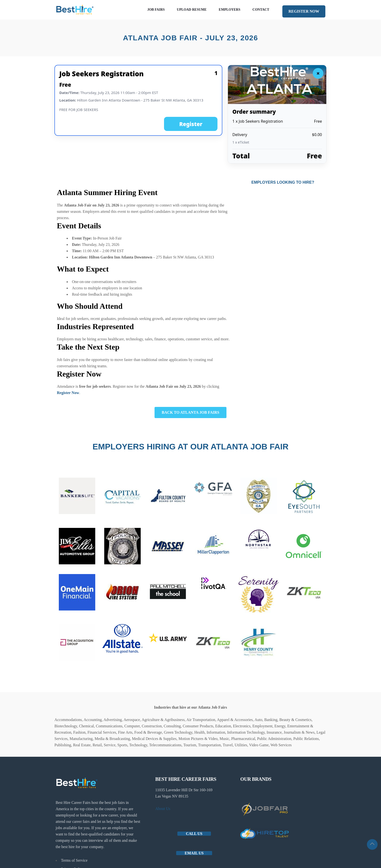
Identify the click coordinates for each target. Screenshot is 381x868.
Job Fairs (156, 10)
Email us (194, 853)
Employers (229, 10)
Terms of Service (74, 860)
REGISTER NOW (304, 11)
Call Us (194, 834)
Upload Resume (192, 10)
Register (191, 124)
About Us (163, 809)
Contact (261, 10)
